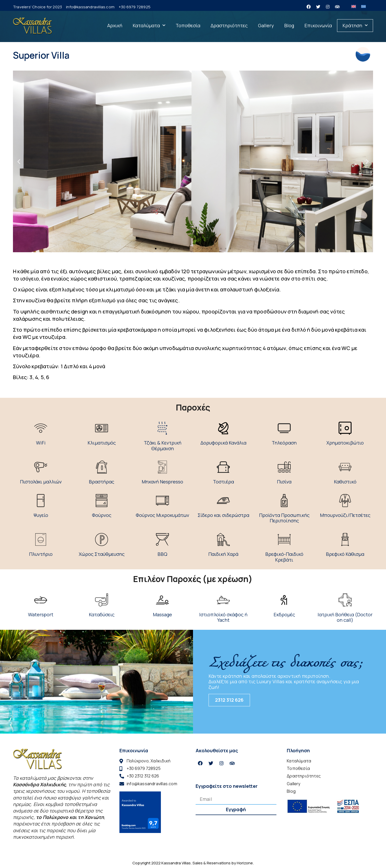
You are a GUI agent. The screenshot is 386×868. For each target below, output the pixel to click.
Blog (289, 25)
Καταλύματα (149, 26)
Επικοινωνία (318, 25)
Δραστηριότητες (229, 25)
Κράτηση (355, 26)
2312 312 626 (229, 700)
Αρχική (115, 25)
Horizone (245, 863)
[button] (156, 249)
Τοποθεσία (188, 25)
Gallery (266, 25)
